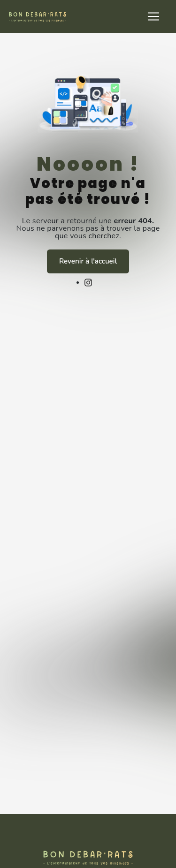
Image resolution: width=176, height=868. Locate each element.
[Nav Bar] (153, 16)
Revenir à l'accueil (88, 261)
